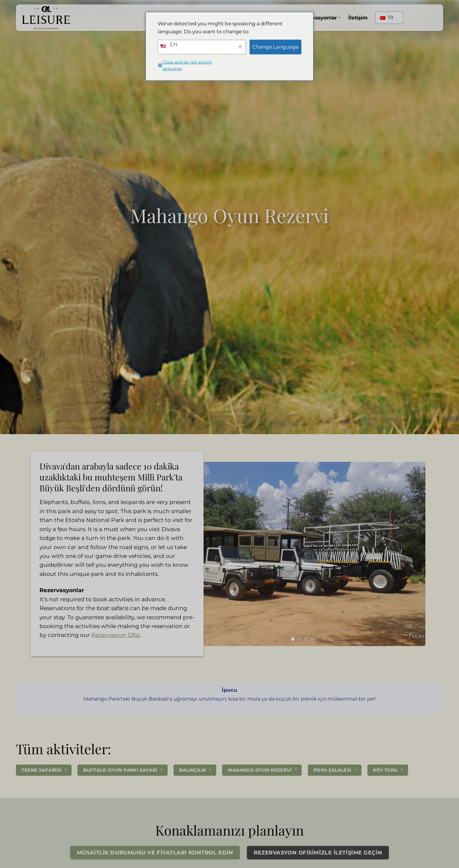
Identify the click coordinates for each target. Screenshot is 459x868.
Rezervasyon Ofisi (116, 635)
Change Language (275, 47)
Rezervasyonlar (319, 18)
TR (387, 18)
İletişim (358, 18)
